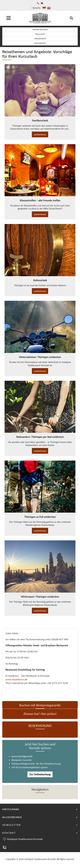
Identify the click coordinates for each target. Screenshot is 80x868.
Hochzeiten (40, 43)
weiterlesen (40, 134)
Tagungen (40, 34)
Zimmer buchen (40, 30)
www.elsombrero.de (16, 679)
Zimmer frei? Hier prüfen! (40, 714)
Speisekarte (40, 39)
